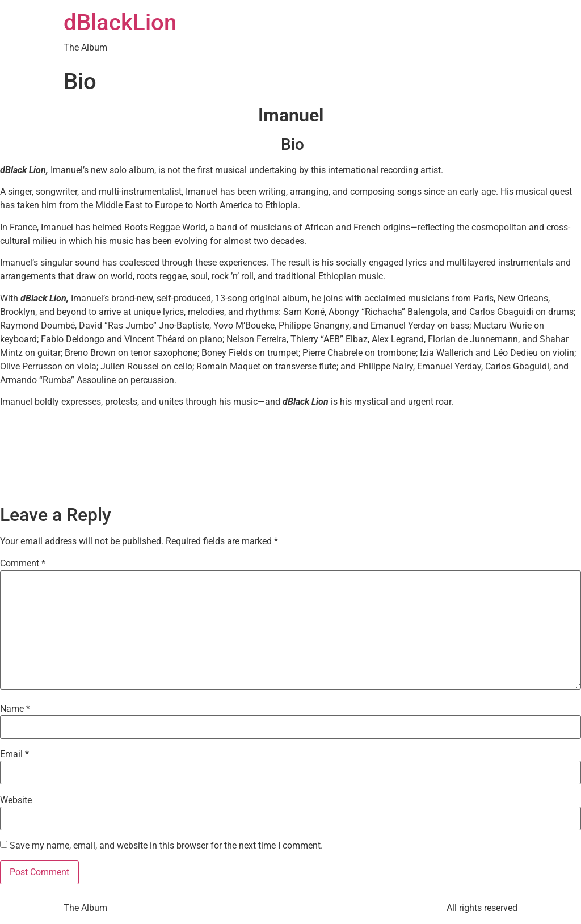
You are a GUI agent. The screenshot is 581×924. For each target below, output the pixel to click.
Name (15, 709)
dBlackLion (120, 22)
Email (14, 754)
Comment (23, 564)
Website (16, 800)
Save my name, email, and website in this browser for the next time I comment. (166, 846)
